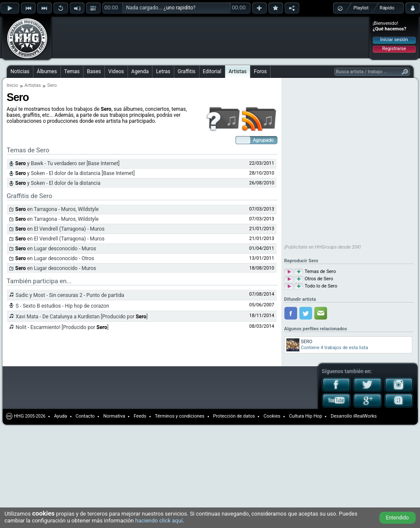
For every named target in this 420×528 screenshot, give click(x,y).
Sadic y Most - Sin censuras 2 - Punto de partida (70, 295)
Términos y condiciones (180, 416)
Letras (163, 71)
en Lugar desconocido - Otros (55, 258)
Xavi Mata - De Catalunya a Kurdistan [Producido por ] (82, 317)
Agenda (140, 71)
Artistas (238, 71)
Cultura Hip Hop (306, 416)
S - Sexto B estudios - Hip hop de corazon (63, 306)
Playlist (361, 8)
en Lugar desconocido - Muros (56, 249)
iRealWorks (365, 416)
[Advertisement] (108, 31)
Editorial (212, 71)
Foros (260, 71)
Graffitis (187, 71)
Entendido (397, 518)
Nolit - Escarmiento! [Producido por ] (62, 327)
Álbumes (47, 71)
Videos (116, 71)
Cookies (272, 416)
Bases (94, 71)
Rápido (387, 8)
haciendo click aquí (159, 521)
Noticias (20, 71)
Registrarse (394, 49)
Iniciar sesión (394, 40)
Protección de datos (234, 416)
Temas (72, 71)
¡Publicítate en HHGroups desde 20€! (323, 247)
